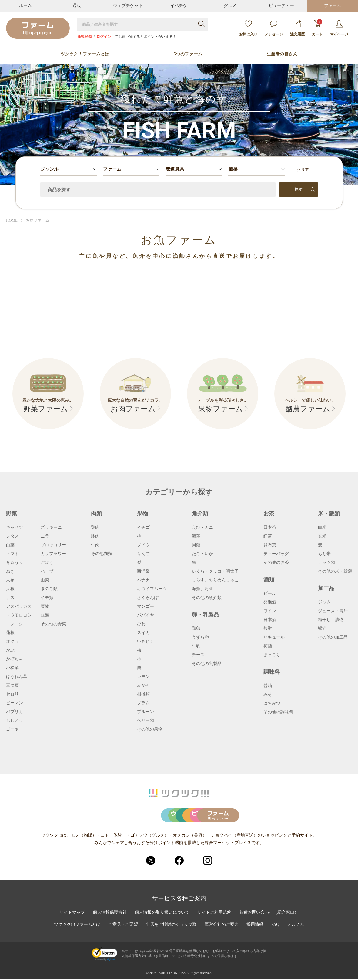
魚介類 (200, 514)
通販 (77, 6)
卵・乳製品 (206, 615)
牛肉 (95, 545)
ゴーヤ (12, 729)
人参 (10, 580)
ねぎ (10, 571)
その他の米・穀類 (335, 571)
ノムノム (296, 925)
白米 (322, 528)
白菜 (10, 545)
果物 (142, 514)
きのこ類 (49, 589)
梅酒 (268, 646)
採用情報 (255, 925)
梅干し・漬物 (331, 620)
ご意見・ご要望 (123, 925)
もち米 (324, 554)
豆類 (45, 615)
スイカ (143, 633)
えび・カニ (202, 528)
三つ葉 (12, 686)
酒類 (269, 580)
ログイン (104, 37)
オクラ (12, 642)
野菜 (12, 514)
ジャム (324, 602)
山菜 (45, 580)
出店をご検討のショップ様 (171, 925)
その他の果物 (150, 729)
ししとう (15, 721)
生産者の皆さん (282, 54)
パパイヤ (146, 615)
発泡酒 (270, 602)
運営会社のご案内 (222, 925)
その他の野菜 (53, 624)
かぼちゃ (15, 659)
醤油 (268, 686)
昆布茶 (270, 545)
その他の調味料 (278, 712)
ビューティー (281, 6)
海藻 (196, 536)
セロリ (12, 694)
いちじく (146, 642)
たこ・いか (202, 554)
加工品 (326, 588)
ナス (10, 598)
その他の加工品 (333, 637)
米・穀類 (329, 514)
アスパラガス (19, 607)
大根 (10, 589)
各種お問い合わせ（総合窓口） (269, 913)
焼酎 (268, 629)
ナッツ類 (326, 563)
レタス (12, 536)
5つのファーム (188, 54)
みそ (268, 695)
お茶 (269, 514)
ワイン (270, 611)
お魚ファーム (38, 220)
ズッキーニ (51, 528)
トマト (12, 554)
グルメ (230, 6)
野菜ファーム (46, 409)
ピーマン (15, 703)
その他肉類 (102, 554)
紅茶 (268, 536)
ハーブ (47, 571)
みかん (143, 686)
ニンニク (15, 624)
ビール (270, 594)
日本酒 (270, 620)
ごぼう (47, 563)
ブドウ (143, 545)
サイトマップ (72, 913)
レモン (143, 677)
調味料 (272, 672)
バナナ (143, 580)
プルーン (146, 712)
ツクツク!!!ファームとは (85, 54)
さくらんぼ (148, 598)
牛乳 (196, 646)
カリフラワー (53, 554)
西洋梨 (143, 571)
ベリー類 (146, 721)
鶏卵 (196, 629)
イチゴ (143, 528)
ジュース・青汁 (333, 611)
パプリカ (15, 712)
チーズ (198, 655)
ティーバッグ (276, 554)
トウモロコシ (19, 615)
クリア (303, 170)
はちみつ (272, 703)
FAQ (275, 925)
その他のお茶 (276, 563)
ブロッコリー (53, 545)
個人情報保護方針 (110, 913)
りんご (143, 554)
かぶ (10, 650)
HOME (12, 220)
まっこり (272, 655)
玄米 (322, 536)
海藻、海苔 (202, 589)
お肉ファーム (133, 409)
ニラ (45, 536)
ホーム (25, 6)
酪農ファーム (308, 409)
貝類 (196, 545)
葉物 (45, 607)
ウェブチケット (128, 6)
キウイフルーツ (152, 589)
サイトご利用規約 (215, 913)
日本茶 (270, 528)
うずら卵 (200, 637)
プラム (143, 703)
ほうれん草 (17, 677)
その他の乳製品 (207, 664)
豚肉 (95, 536)
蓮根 (10, 633)
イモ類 (47, 598)
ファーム (333, 6)
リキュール (274, 637)
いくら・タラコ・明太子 (215, 571)
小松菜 (12, 668)
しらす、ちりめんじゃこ (215, 580)
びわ (141, 624)
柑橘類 (143, 694)
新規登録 (85, 37)
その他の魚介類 (207, 598)
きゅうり (15, 563)
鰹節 (322, 629)
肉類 (96, 514)
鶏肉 (95, 528)
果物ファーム (221, 409)
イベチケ (179, 6)
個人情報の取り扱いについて (162, 913)
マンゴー (146, 607)
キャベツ (15, 528)
